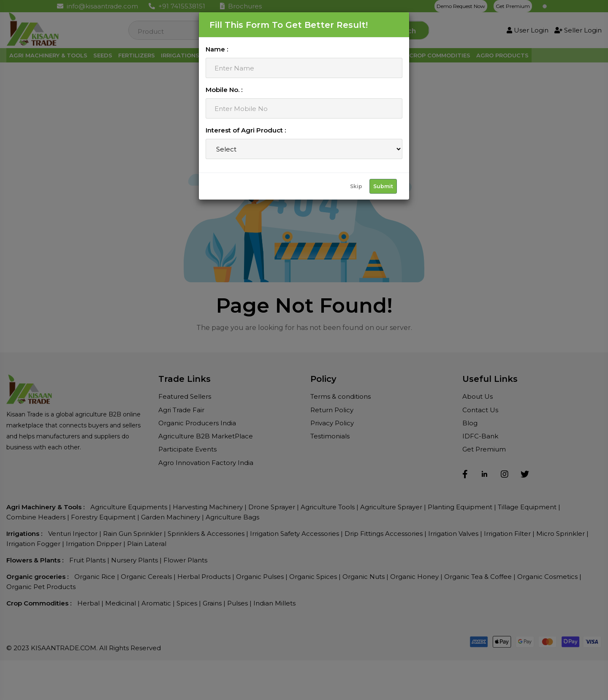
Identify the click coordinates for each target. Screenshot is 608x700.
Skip (356, 186)
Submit (383, 186)
